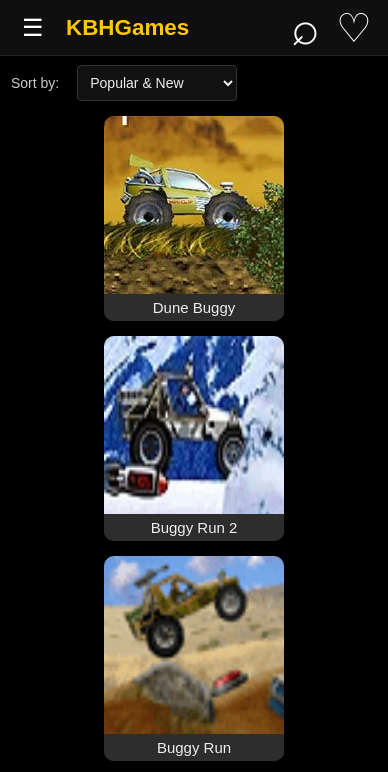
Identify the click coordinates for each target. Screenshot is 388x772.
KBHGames (127, 27)
